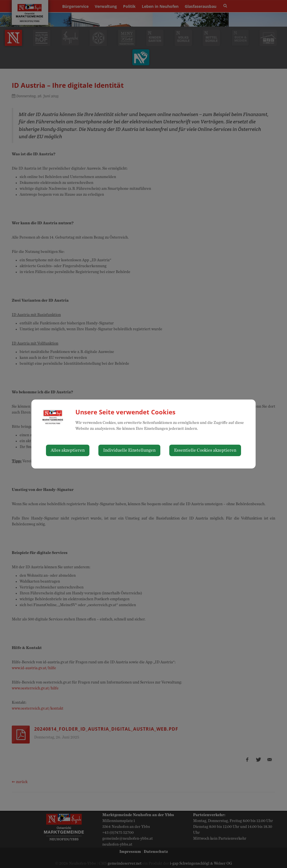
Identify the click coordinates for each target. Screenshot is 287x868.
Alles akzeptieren (68, 450)
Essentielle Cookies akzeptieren (205, 450)
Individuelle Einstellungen (129, 450)
